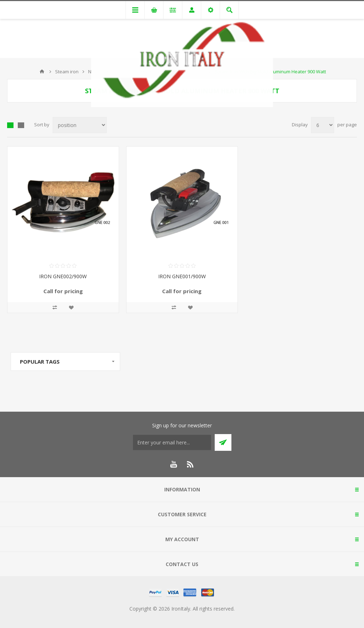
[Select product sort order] (80, 125)
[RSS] (191, 464)
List (21, 125)
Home (42, 72)
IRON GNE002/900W (63, 276)
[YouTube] (173, 464)
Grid (10, 125)
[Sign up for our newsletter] (172, 442)
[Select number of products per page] (323, 125)
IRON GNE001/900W (182, 276)
